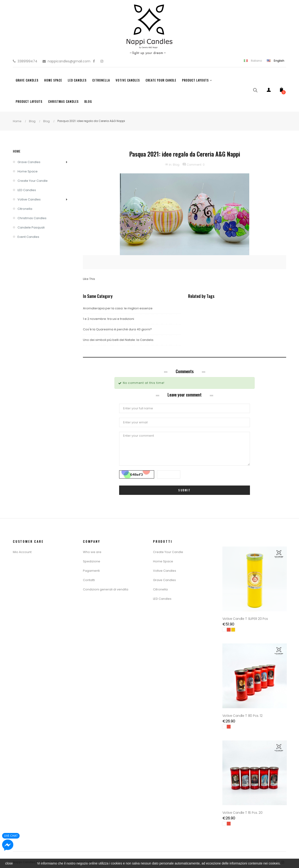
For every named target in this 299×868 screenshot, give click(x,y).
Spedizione (92, 561)
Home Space (28, 171)
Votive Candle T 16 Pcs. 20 (243, 808)
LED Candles (27, 190)
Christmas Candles (32, 218)
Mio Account (22, 552)
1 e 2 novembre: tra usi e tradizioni (109, 319)
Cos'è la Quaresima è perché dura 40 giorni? (117, 329)
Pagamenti (91, 571)
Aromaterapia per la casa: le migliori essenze (118, 308)
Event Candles (28, 237)
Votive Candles (29, 199)
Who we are (92, 552)
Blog (176, 165)
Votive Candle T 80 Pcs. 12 (243, 712)
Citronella (25, 209)
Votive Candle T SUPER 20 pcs (246, 617)
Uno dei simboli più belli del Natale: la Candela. (118, 340)
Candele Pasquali (31, 227)
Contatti (89, 580)
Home (17, 151)
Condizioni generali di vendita (106, 589)
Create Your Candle (33, 181)
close (9, 863)
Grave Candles (29, 162)
